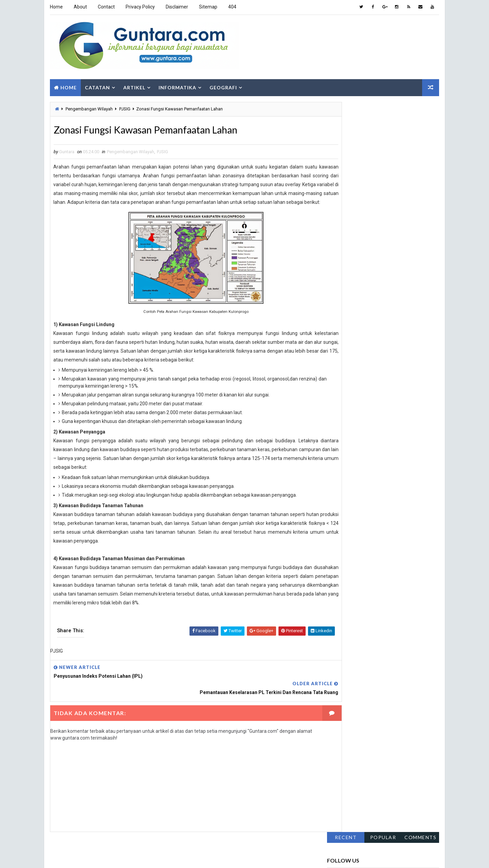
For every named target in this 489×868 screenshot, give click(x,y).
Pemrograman (388, 367)
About (80, 7)
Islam (375, 355)
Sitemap (207, 7)
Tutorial (340, 427)
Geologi (413, 331)
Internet (340, 355)
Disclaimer (176, 7)
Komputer (412, 355)
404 (232, 7)
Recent (346, 105)
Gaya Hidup (374, 331)
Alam (336, 320)
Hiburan (339, 343)
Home (56, 7)
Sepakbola (342, 403)
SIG (379, 403)
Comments (421, 105)
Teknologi (391, 415)
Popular (384, 105)
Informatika (177, 84)
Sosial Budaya (346, 415)
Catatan (97, 84)
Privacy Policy (140, 7)
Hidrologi (378, 343)
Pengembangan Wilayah (88, 107)
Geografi (223, 84)
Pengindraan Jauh (350, 391)
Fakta (337, 331)
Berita (405, 320)
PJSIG (124, 107)
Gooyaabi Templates (164, 856)
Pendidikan (342, 379)
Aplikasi (370, 320)
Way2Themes (92, 856)
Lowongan (342, 367)
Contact (106, 7)
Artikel (134, 84)
